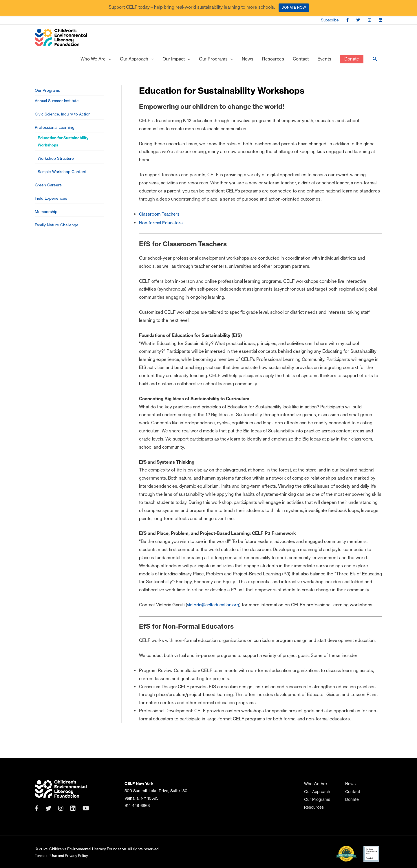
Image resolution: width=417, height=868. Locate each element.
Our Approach (317, 792)
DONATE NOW (294, 7)
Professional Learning (55, 132)
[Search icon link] (375, 61)
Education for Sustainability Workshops (64, 147)
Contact (353, 792)
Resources (314, 807)
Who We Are (316, 784)
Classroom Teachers (160, 216)
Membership (46, 220)
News (350, 784)
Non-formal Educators (161, 225)
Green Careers (49, 192)
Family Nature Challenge (57, 234)
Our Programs (48, 93)
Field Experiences (51, 206)
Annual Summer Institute (58, 104)
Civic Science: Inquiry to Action (64, 118)
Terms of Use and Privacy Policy (62, 856)
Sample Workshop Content (62, 178)
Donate (352, 800)
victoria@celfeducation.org (214, 607)
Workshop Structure (56, 165)
